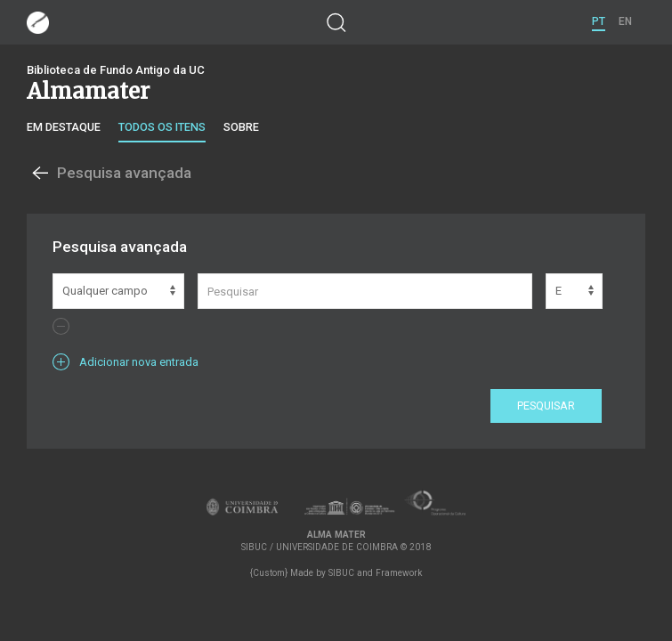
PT (599, 21)
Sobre (241, 127)
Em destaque (64, 127)
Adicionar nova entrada (125, 362)
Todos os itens (162, 127)
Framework (399, 573)
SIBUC (341, 573)
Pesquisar (546, 406)
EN (625, 21)
